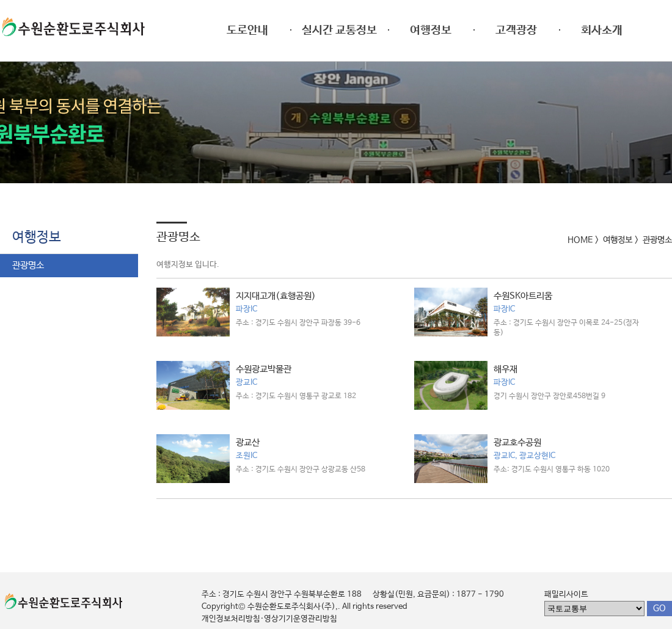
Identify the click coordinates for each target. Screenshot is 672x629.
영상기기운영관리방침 (301, 619)
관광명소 (28, 265)
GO (659, 608)
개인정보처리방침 (231, 619)
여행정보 (37, 238)
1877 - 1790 (480, 594)
